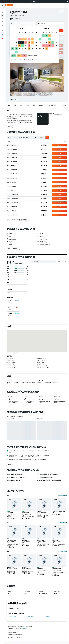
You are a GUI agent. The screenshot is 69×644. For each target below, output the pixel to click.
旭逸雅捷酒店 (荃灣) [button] (11, 540)
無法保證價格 (24, 628)
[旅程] (2, 31)
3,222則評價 (17, 19)
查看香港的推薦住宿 (63, 551)
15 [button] (32, 42)
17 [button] (16, 46)
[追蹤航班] (2, 24)
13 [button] (26, 42)
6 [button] (26, 39)
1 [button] (32, 36)
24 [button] (16, 49)
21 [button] (29, 46)
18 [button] (19, 46)
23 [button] (13, 49)
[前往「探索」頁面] (2, 21)
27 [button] (26, 49)
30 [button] (13, 52)
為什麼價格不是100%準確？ (37, 637)
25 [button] (19, 49)
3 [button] (16, 39)
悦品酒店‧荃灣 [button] (10, 513)
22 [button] (32, 46)
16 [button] (13, 46)
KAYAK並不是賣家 (37, 632)
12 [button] (23, 42)
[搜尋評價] (44, 262)
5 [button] (23, 39)
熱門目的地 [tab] (19, 608)
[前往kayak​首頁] (9, 5)
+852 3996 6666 (14, 17)
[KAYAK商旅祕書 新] (2, 27)
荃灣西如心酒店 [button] (11, 567)
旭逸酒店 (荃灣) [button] (26, 513)
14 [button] (29, 42)
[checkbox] (13, 302)
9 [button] (13, 42)
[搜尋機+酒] (2, 18)
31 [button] (16, 52)
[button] (68, 1)
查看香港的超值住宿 (63, 522)
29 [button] (32, 49)
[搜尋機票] (2, 9)
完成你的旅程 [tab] (12, 608)
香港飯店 (48, 617)
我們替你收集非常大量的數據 (37, 635)
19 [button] (23, 46)
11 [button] (19, 42)
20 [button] (26, 46)
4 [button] (19, 39)
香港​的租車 (30, 617)
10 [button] (16, 42)
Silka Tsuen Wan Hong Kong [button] (59, 511)
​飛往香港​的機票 (13, 617)
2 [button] (13, 39)
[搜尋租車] (2, 15)
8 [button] (32, 39)
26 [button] (23, 49)
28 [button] (29, 49)
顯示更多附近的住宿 (63, 495)
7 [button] (29, 39)
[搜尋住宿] (2, 12)
